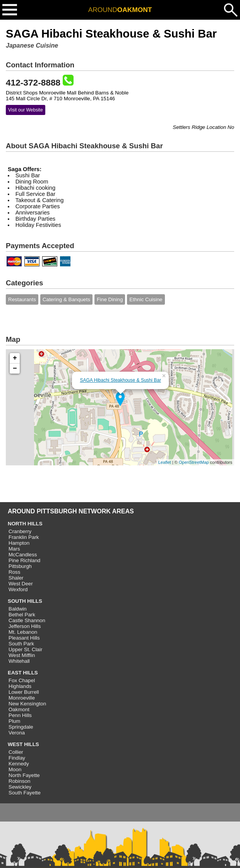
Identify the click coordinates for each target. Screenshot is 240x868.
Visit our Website (26, 110)
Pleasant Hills (24, 638)
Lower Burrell (24, 692)
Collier (16, 752)
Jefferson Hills (25, 626)
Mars (14, 549)
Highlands (20, 686)
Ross (14, 572)
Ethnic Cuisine (146, 299)
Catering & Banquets (66, 299)
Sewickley (20, 787)
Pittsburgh (20, 566)
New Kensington (27, 704)
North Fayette (24, 775)
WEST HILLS (23, 744)
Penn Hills (20, 715)
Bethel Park (22, 615)
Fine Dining (110, 299)
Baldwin (18, 609)
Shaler (16, 578)
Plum (14, 721)
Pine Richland (24, 560)
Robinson (19, 781)
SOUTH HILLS (25, 601)
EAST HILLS (23, 673)
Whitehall (19, 661)
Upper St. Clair (25, 649)
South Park (21, 644)
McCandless (23, 555)
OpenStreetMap (194, 462)
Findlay (17, 758)
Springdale (21, 727)
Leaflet (165, 462)
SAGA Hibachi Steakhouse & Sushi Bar (120, 380)
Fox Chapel (22, 680)
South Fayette (25, 793)
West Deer (21, 584)
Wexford (18, 589)
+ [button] (15, 358)
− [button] (15, 369)
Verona (17, 733)
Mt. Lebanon (23, 632)
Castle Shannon (27, 620)
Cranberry (20, 531)
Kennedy (19, 764)
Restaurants (22, 299)
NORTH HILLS (25, 524)
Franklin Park (24, 537)
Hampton (19, 543)
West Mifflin (22, 655)
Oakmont (19, 709)
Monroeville (22, 698)
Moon (15, 769)
